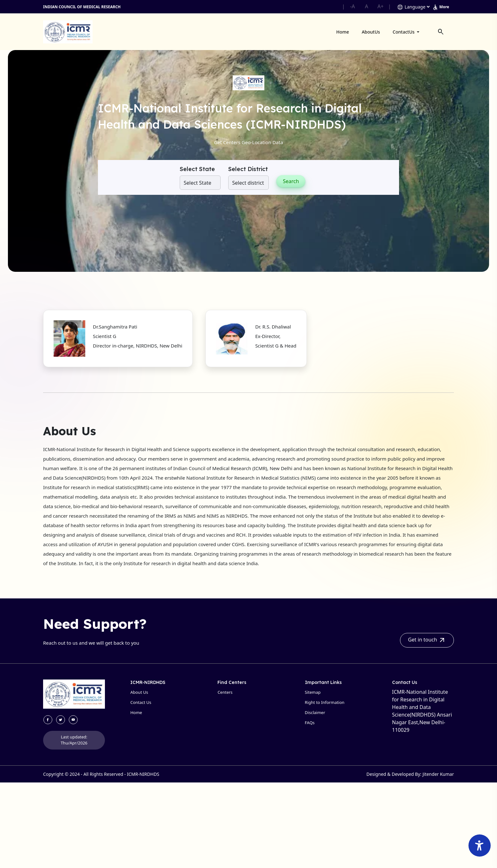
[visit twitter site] (61, 720)
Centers (225, 692)
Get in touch (427, 640)
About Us (139, 692)
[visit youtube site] (73, 720)
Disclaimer (315, 712)
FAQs (310, 723)
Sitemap (313, 692)
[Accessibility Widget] (480, 846)
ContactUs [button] (404, 32)
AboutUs (371, 32)
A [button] (366, 6)
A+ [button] (381, 6)
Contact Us (141, 702)
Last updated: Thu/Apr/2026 (74, 740)
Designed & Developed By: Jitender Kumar (410, 774)
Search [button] (291, 181)
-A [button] (352, 6)
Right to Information (325, 702)
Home (343, 32)
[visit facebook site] (48, 720)
